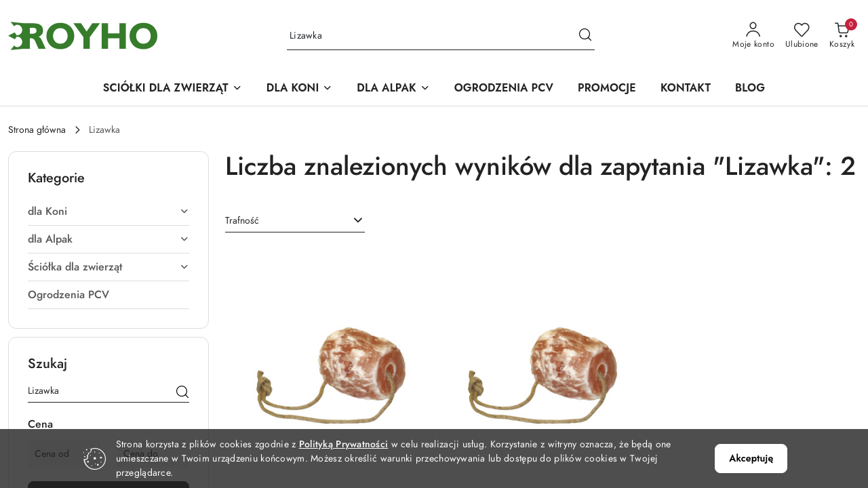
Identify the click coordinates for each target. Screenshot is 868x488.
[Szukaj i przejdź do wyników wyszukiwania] (585, 36)
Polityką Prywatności (344, 444)
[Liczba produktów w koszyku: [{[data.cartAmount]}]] (842, 36)
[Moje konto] (753, 36)
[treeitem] (108, 211)
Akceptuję (751, 458)
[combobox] (295, 220)
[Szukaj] (182, 392)
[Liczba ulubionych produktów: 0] (802, 36)
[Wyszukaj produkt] (441, 36)
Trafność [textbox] (242, 220)
